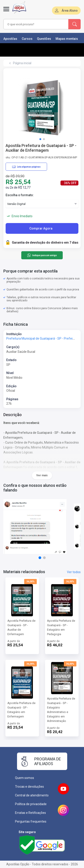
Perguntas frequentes (31, 821)
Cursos (27, 39)
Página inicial (22, 63)
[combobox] (36, 24)
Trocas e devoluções (29, 787)
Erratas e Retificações (30, 813)
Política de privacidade (31, 804)
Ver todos (74, 572)
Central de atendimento (32, 795)
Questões (44, 39)
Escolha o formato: (20, 195)
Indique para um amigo (42, 255)
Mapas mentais (67, 39)
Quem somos (25, 778)
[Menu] (6, 12)
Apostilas (10, 39)
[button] (40, 139)
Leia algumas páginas (26, 167)
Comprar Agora (41, 228)
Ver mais (42, 475)
